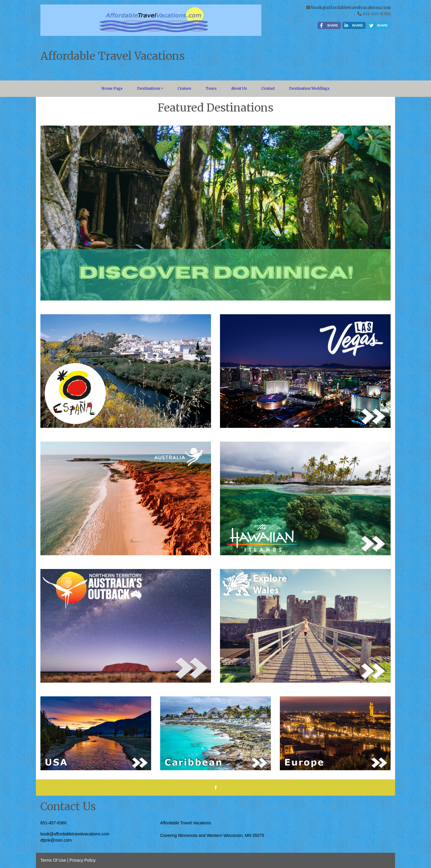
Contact (268, 88)
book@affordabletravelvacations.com (351, 7)
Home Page (112, 88)
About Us (239, 88)
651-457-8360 (53, 823)
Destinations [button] (149, 88)
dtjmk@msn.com (56, 840)
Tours (211, 88)
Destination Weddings (309, 88)
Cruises (184, 88)
